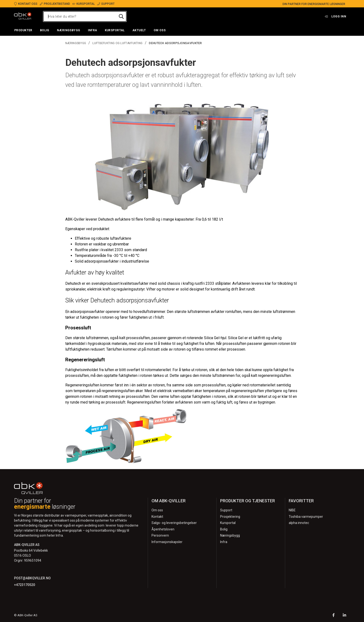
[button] (23, 31)
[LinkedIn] (344, 616)
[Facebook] (334, 616)
